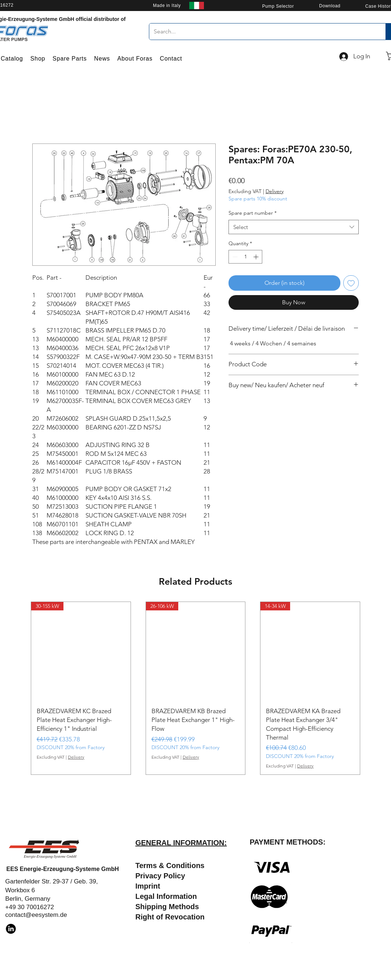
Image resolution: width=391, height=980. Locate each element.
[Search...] (262, 32)
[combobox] (294, 227)
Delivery (275, 191)
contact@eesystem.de (36, 915)
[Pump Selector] (278, 6)
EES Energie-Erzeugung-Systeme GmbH (63, 869)
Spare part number (253, 213)
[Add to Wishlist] (351, 283)
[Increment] (257, 257)
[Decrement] (234, 257)
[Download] (330, 6)
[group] (195, 688)
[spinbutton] (245, 257)
